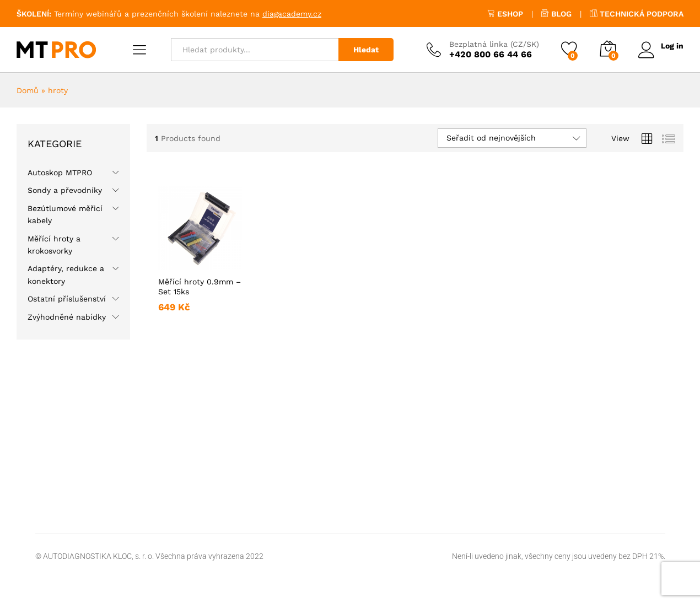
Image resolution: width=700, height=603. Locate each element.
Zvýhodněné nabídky (67, 317)
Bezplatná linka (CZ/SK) (494, 44)
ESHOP (505, 14)
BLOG (556, 14)
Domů (28, 90)
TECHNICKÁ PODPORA (637, 14)
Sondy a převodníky (65, 190)
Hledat (365, 50)
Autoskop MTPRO (60, 173)
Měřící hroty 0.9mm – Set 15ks (200, 287)
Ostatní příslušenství (67, 299)
